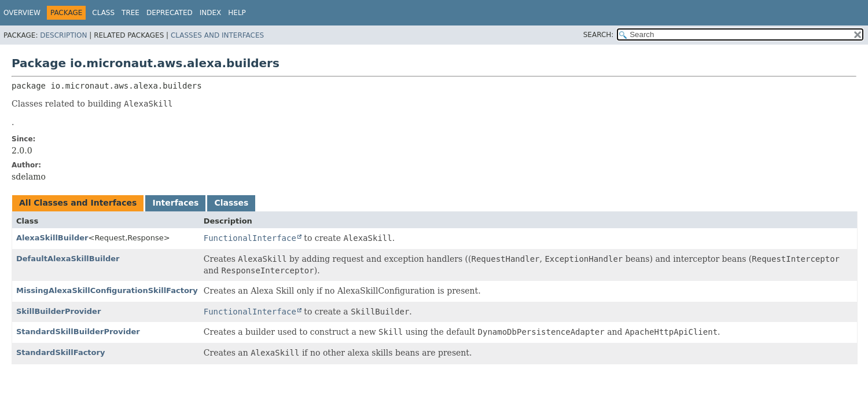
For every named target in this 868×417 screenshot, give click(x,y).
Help (237, 13)
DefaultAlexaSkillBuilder (68, 259)
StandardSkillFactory (60, 352)
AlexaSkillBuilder (52, 238)
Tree (130, 13)
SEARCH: (599, 35)
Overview (22, 13)
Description (63, 35)
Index (211, 13)
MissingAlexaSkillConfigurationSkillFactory (107, 290)
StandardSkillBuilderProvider (78, 332)
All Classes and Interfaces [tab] (78, 203)
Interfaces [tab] (175, 203)
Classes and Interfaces (217, 35)
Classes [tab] (231, 203)
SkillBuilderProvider (58, 311)
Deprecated (170, 13)
